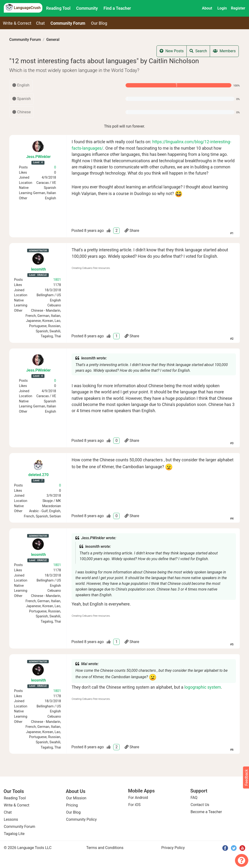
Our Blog (73, 812)
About (207, 8)
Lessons (11, 819)
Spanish (22, 99)
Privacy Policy (173, 848)
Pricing (72, 805)
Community (87, 8)
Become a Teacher (206, 812)
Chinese (22, 112)
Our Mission (76, 798)
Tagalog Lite (14, 834)
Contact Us (200, 805)
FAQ (194, 798)
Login (222, 8)
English (21, 85)
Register (238, 8)
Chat (41, 23)
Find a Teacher (117, 8)
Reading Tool (58, 8)
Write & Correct (17, 23)
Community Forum (25, 40)
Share (132, 231)
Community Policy (81, 819)
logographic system (203, 687)
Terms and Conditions (105, 848)
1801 (57, 280)
